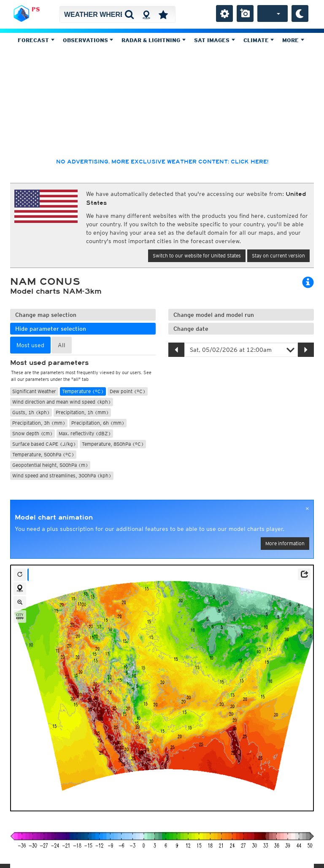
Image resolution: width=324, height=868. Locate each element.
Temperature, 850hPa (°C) (113, 444)
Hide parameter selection (51, 329)
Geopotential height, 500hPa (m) (50, 465)
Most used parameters (49, 363)
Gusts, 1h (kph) (31, 412)
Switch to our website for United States (197, 256)
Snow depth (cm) (32, 433)
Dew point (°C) (128, 391)
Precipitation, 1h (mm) (82, 412)
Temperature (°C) (83, 391)
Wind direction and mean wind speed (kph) (62, 402)
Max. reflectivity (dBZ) (85, 433)
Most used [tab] (30, 345)
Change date (191, 329)
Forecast (36, 40)
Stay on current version (278, 256)
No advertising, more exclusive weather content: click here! (162, 162)
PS (36, 9)
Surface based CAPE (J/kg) (44, 444)
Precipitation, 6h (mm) (98, 423)
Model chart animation (54, 517)
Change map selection (46, 315)
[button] (304, 574)
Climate (259, 40)
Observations (88, 40)
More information (285, 543)
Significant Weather (34, 391)
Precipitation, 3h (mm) (39, 423)
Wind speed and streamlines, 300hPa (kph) (62, 476)
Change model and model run (214, 315)
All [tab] (62, 345)
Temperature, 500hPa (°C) (43, 454)
